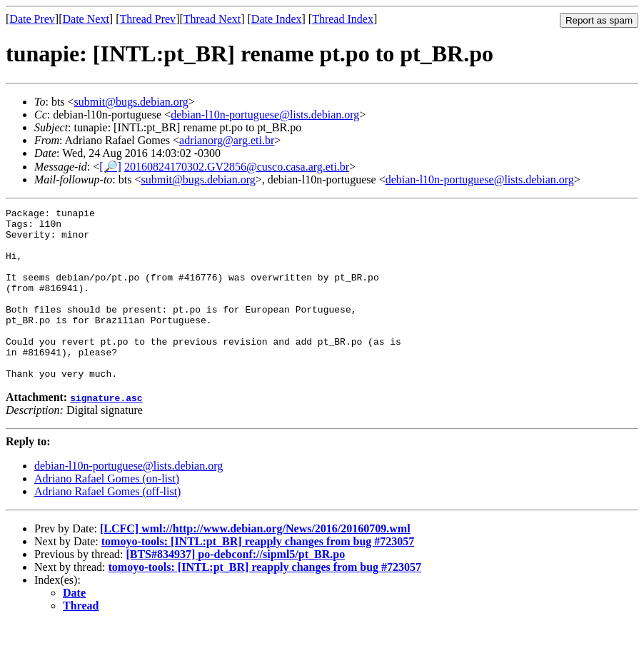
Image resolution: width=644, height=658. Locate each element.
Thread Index (343, 19)
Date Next (86, 19)
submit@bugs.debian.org (131, 102)
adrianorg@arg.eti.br (227, 140)
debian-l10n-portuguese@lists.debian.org (265, 115)
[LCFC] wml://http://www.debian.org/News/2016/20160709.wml (255, 563)
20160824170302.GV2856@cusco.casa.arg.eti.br (237, 167)
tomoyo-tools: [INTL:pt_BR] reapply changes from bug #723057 (258, 576)
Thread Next (212, 19)
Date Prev (32, 19)
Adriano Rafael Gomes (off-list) (107, 526)
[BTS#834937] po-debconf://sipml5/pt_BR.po (235, 588)
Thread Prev (147, 19)
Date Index (277, 19)
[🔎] (110, 167)
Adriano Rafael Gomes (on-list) (107, 513)
